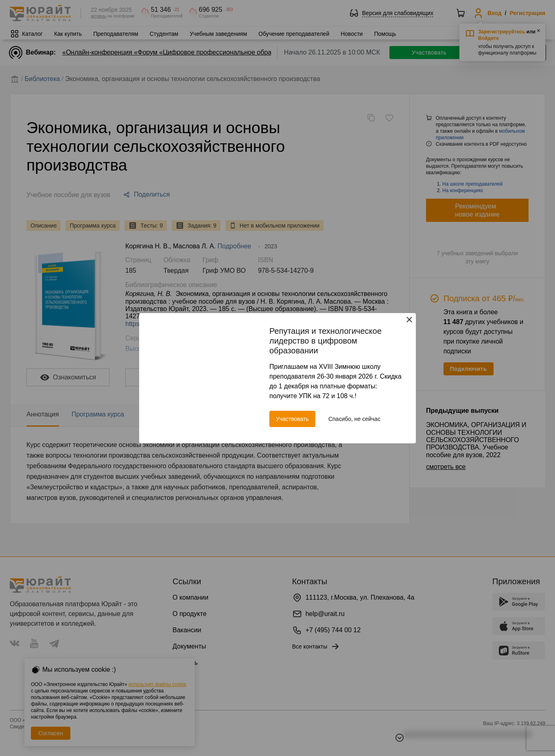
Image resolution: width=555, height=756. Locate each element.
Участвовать (292, 419)
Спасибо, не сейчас (354, 419)
